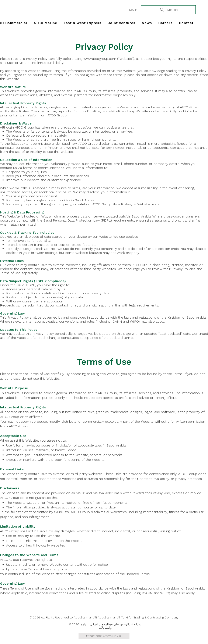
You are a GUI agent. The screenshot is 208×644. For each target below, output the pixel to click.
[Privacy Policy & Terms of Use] (104, 636)
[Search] (168, 10)
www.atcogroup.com (100, 59)
